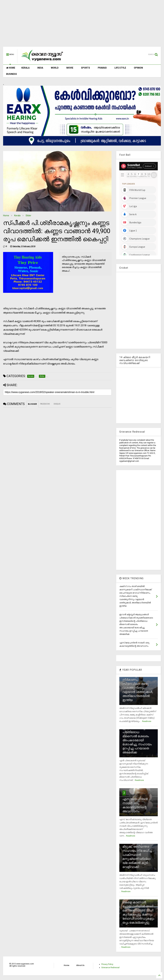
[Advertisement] (82, 25)
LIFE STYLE (120, 68)
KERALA (25, 68)
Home (6, 216)
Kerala (17, 216)
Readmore (147, 721)
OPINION (138, 68)
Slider (28, 216)
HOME (11, 68)
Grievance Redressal (110, 968)
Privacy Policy (107, 964)
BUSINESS (12, 74)
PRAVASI (102, 68)
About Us (80, 965)
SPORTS (86, 68)
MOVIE (70, 68)
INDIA (40, 68)
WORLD (55, 68)
